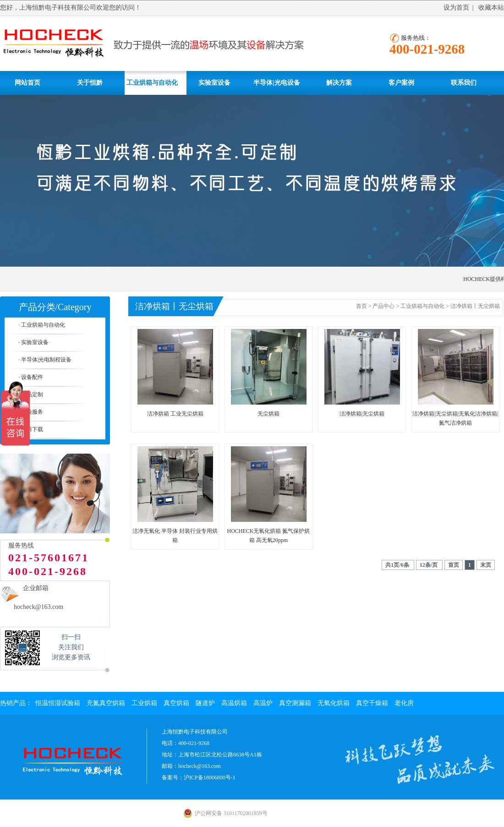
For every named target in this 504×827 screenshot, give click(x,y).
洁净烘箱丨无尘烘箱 (475, 306)
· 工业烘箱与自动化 (42, 325)
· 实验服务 (31, 412)
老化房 (404, 703)
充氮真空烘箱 (106, 703)
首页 (362, 306)
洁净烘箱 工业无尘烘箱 (175, 414)
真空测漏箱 (295, 703)
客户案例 (401, 83)
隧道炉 (205, 703)
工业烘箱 (144, 703)
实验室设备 (214, 83)
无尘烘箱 (268, 414)
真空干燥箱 (372, 703)
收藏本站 (491, 8)
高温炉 (263, 703)
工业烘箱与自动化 (152, 83)
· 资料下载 (31, 429)
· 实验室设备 (33, 342)
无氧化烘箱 (334, 703)
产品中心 (383, 306)
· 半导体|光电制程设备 (45, 360)
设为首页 (456, 8)
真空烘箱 (176, 703)
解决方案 (339, 83)
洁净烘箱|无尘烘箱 (362, 414)
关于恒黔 (90, 83)
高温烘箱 (234, 703)
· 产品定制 (31, 394)
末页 (486, 565)
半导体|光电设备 (277, 83)
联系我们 (464, 83)
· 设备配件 (31, 377)
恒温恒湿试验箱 (58, 703)
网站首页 (27, 83)
